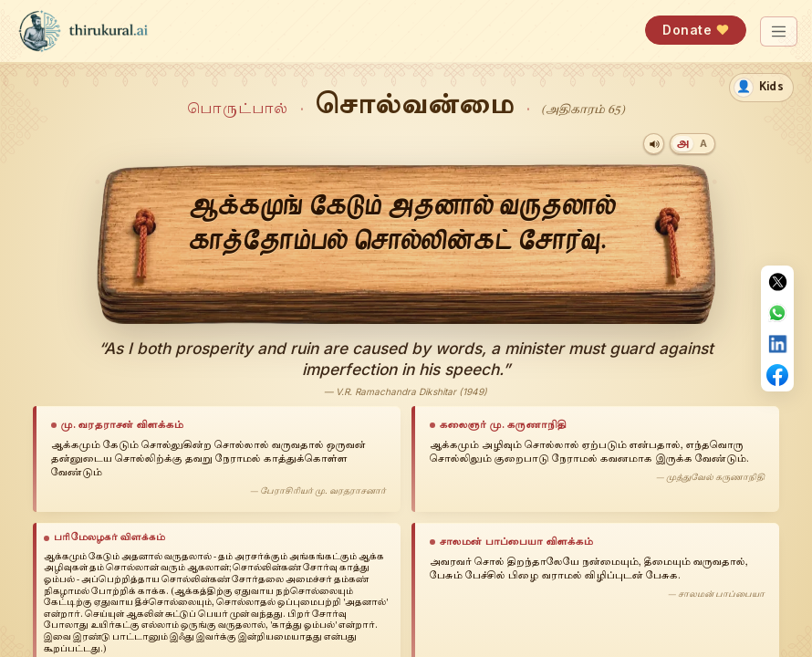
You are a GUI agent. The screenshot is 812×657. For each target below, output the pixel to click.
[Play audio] (654, 144)
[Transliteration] (703, 144)
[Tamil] (683, 144)
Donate (696, 30)
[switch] (761, 88)
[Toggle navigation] (779, 31)
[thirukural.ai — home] (83, 31)
